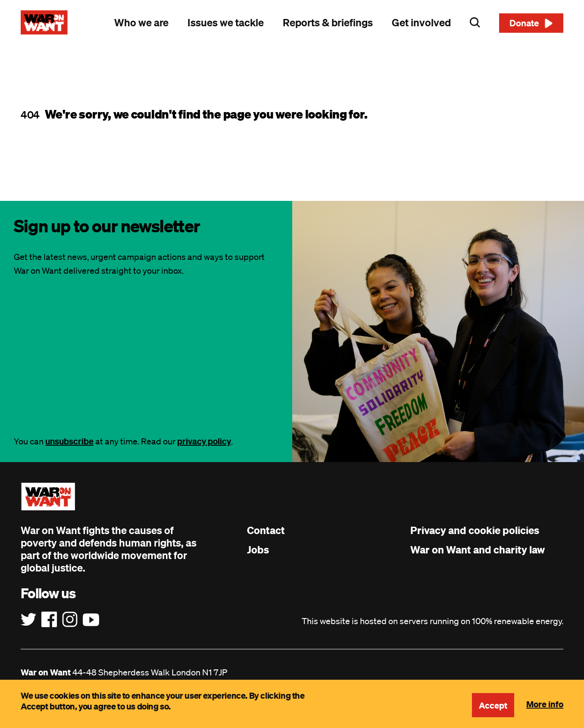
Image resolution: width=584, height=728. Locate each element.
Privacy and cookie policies (475, 530)
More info (545, 704)
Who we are (141, 22)
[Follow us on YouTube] (91, 620)
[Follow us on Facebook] (49, 620)
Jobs (258, 550)
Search (475, 22)
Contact (266, 530)
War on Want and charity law (478, 550)
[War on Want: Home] (44, 22)
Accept (493, 705)
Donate (524, 23)
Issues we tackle (226, 22)
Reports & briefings (328, 22)
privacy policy (204, 441)
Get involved (421, 22)
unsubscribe (69, 441)
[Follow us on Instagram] (70, 620)
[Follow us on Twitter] (28, 620)
